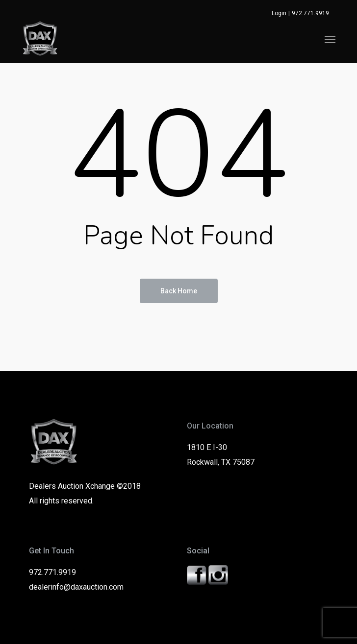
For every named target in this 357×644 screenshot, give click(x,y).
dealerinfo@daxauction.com (76, 587)
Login (279, 13)
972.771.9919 (310, 13)
